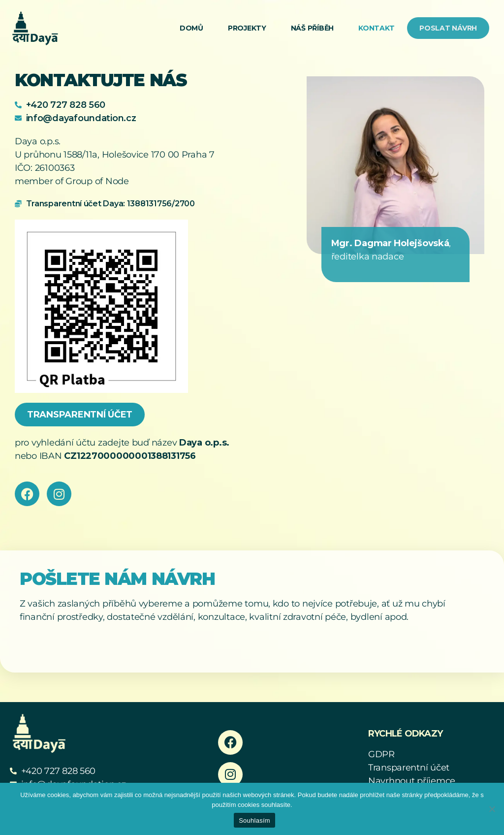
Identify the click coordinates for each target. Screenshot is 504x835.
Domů (191, 28)
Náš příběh (312, 28)
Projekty (247, 28)
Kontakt (377, 28)
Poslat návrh (448, 28)
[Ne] (492, 809)
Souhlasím (254, 820)
